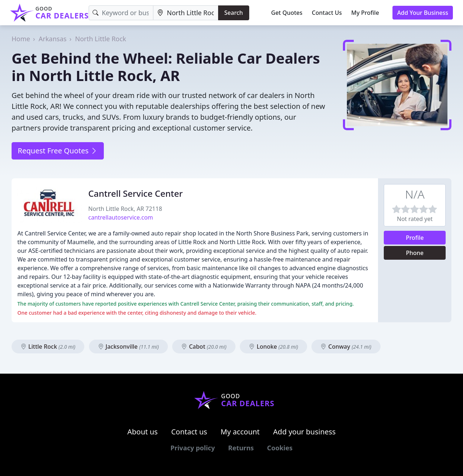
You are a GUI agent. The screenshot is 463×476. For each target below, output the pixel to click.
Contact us (189, 432)
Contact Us (327, 13)
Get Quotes (287, 13)
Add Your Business (423, 13)
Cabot (204, 347)
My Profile (365, 13)
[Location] (186, 13)
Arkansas (53, 39)
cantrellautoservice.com (121, 217)
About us (143, 432)
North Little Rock (101, 39)
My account (240, 432)
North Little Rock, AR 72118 (125, 209)
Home (21, 39)
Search (233, 13)
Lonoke (273, 347)
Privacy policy (193, 448)
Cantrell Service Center (135, 193)
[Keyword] (121, 13)
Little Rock (48, 347)
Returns (241, 448)
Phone (415, 253)
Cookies (280, 448)
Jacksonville (128, 347)
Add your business (304, 432)
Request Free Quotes (58, 151)
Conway (346, 347)
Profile (415, 238)
